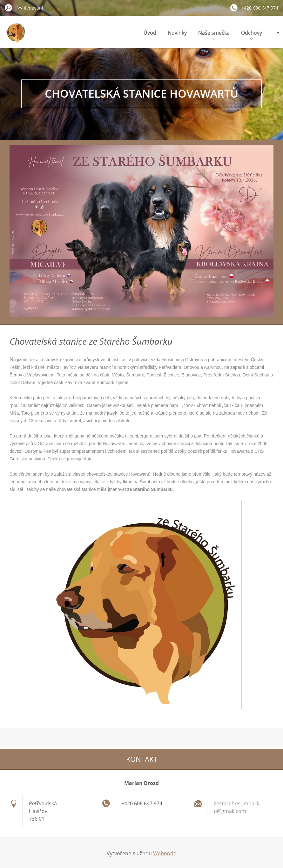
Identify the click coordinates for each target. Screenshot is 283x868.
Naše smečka (214, 34)
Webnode (165, 853)
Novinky (177, 33)
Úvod (150, 33)
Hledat (9, 8)
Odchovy (252, 34)
